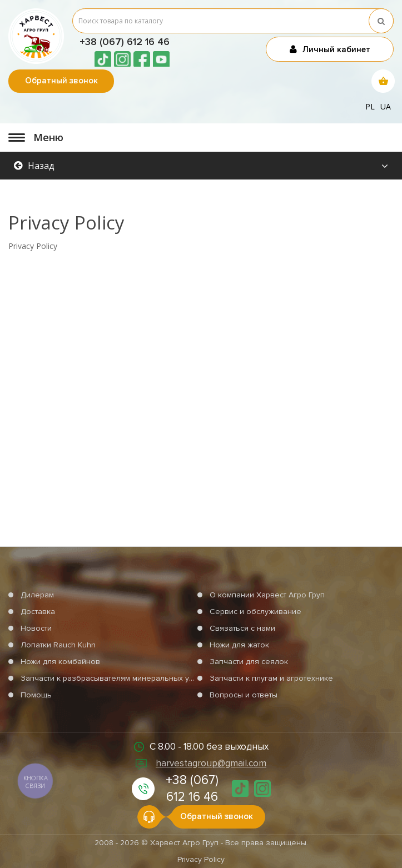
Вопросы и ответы (244, 695)
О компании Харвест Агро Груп (267, 595)
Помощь (36, 695)
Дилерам (37, 595)
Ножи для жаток (239, 645)
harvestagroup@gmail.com (211, 763)
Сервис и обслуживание (255, 612)
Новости (36, 628)
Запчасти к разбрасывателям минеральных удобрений (123, 678)
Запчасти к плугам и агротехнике (271, 678)
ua (386, 106)
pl (370, 106)
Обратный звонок (61, 81)
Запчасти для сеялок (249, 662)
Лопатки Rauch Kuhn (58, 645)
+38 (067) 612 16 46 (125, 42)
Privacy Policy (201, 859)
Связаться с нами (242, 628)
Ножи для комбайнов (60, 662)
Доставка (38, 612)
